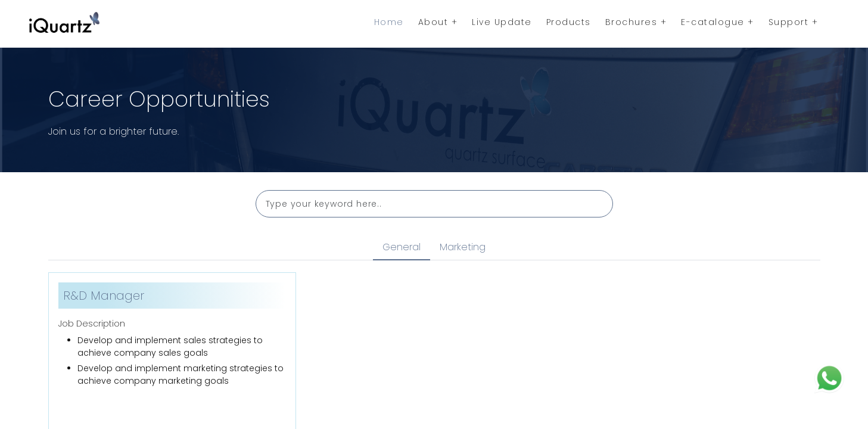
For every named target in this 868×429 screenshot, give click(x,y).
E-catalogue (718, 22)
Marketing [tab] (463, 247)
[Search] (434, 204)
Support (794, 22)
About (438, 22)
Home (389, 22)
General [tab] (402, 247)
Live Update (502, 22)
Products (569, 22)
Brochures (636, 22)
